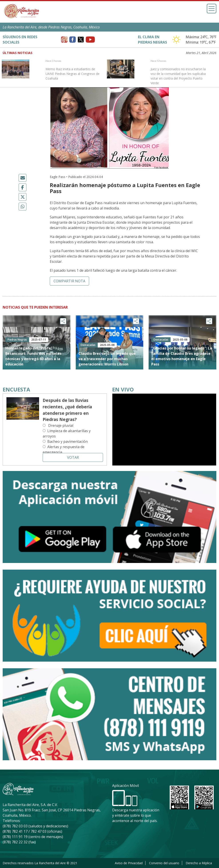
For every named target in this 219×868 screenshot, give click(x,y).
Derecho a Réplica (199, 863)
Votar (73, 457)
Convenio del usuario (164, 863)
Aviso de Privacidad (129, 863)
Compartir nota (69, 281)
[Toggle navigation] (212, 9)
